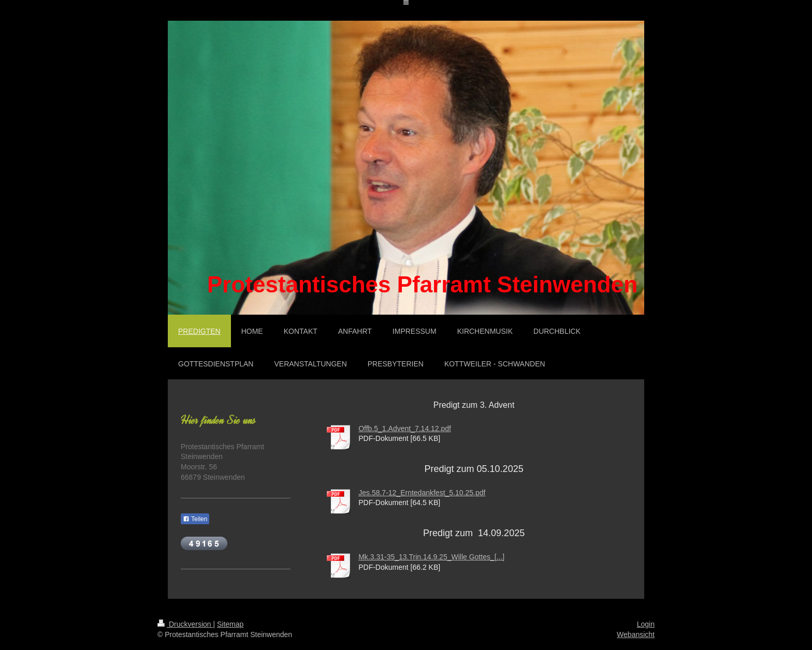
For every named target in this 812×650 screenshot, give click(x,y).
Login (646, 624)
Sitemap (230, 624)
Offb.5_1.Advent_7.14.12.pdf (405, 429)
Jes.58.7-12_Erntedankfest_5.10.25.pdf (422, 493)
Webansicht (636, 634)
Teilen (195, 519)
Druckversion (185, 624)
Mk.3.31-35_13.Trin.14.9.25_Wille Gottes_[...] (431, 557)
